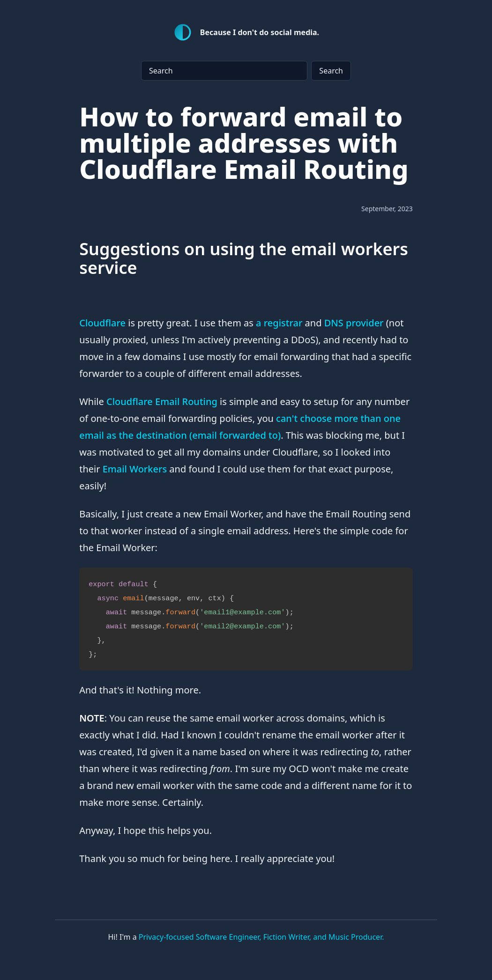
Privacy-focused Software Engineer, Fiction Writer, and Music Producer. (261, 937)
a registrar (279, 323)
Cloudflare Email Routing (162, 402)
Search (331, 71)
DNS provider (354, 323)
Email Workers (135, 469)
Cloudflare (102, 323)
